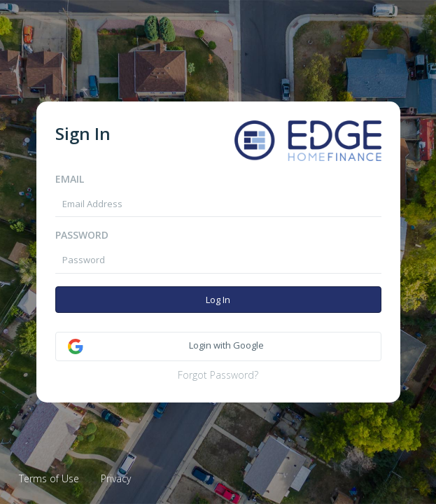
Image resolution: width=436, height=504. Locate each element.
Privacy (116, 478)
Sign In (83, 133)
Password (82, 235)
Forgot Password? (218, 375)
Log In (218, 300)
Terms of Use (49, 478)
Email (70, 179)
